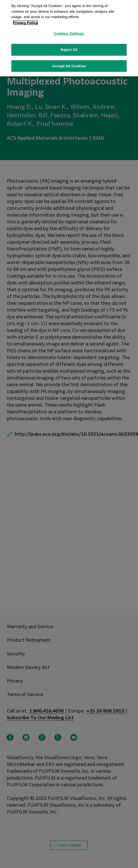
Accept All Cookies (69, 63)
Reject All (69, 47)
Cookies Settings (69, 30)
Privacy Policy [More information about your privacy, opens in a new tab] (25, 19)
